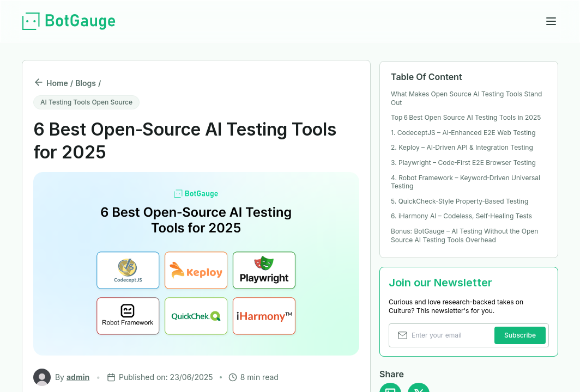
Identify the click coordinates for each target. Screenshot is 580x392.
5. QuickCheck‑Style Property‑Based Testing (460, 201)
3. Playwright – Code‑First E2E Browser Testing (463, 163)
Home (57, 83)
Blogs (86, 83)
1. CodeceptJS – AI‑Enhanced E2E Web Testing (463, 133)
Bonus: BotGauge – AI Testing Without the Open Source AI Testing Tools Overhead (464, 235)
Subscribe (520, 335)
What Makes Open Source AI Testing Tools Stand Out (466, 98)
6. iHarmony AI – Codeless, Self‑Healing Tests (461, 216)
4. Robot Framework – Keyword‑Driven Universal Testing (466, 182)
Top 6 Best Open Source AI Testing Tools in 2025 (466, 117)
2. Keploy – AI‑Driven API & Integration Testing (462, 147)
